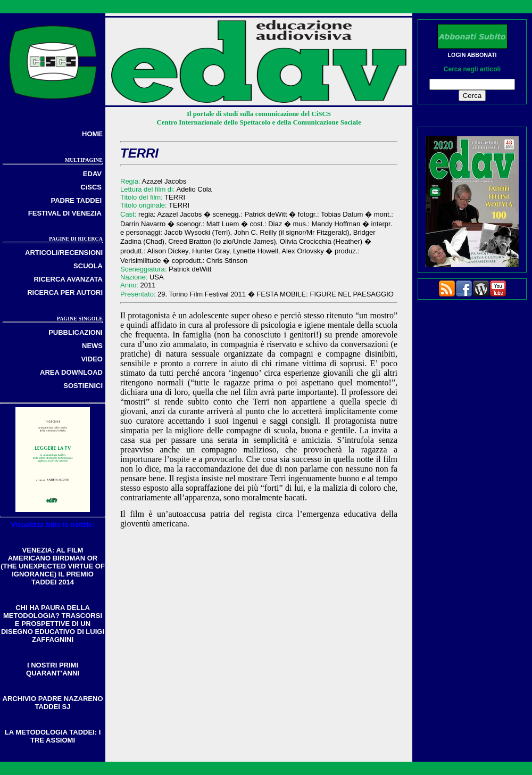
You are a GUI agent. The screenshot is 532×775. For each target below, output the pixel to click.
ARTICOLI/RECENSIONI (64, 253)
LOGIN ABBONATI (472, 55)
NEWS (92, 346)
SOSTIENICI (83, 386)
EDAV (92, 174)
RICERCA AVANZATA (68, 279)
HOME (92, 134)
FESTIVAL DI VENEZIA (65, 213)
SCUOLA (88, 266)
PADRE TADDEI (76, 200)
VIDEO (92, 359)
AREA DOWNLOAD (71, 372)
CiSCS (91, 187)
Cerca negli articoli (472, 69)
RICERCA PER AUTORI (65, 292)
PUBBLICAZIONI (76, 332)
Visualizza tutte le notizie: (52, 525)
